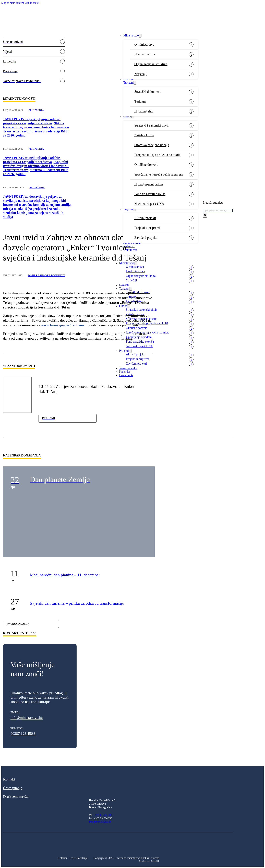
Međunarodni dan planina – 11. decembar (65, 575)
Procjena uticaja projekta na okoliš (158, 155)
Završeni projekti (146, 238)
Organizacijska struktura (151, 64)
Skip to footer (32, 3)
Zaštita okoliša (144, 135)
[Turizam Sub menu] (135, 83)
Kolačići (62, 858)
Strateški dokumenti (148, 92)
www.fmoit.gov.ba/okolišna (62, 325)
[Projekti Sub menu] (134, 209)
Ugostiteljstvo (144, 111)
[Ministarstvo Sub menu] (140, 36)
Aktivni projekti (145, 218)
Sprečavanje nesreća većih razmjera (159, 174)
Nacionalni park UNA (149, 204)
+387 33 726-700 (102, 815)
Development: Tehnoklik (149, 861)
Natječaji (140, 74)
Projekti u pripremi (147, 228)
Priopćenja (36, 110)
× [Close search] (205, 215)
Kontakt (9, 779)
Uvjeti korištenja (79, 858)
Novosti (128, 79)
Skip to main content (13, 3)
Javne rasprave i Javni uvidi (47, 275)
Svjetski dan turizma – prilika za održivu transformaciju (77, 603)
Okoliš (127, 116)
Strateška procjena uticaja (152, 145)
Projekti (128, 209)
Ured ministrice (145, 54)
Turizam (128, 83)
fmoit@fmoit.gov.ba (100, 822)
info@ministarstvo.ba (27, 718)
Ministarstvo (131, 35)
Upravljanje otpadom (149, 184)
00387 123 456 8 (23, 733)
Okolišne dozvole (146, 165)
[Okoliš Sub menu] (133, 117)
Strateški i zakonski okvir (152, 125)
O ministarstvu (144, 44)
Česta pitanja (13, 788)
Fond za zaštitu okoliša (150, 194)
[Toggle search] (205, 196)
